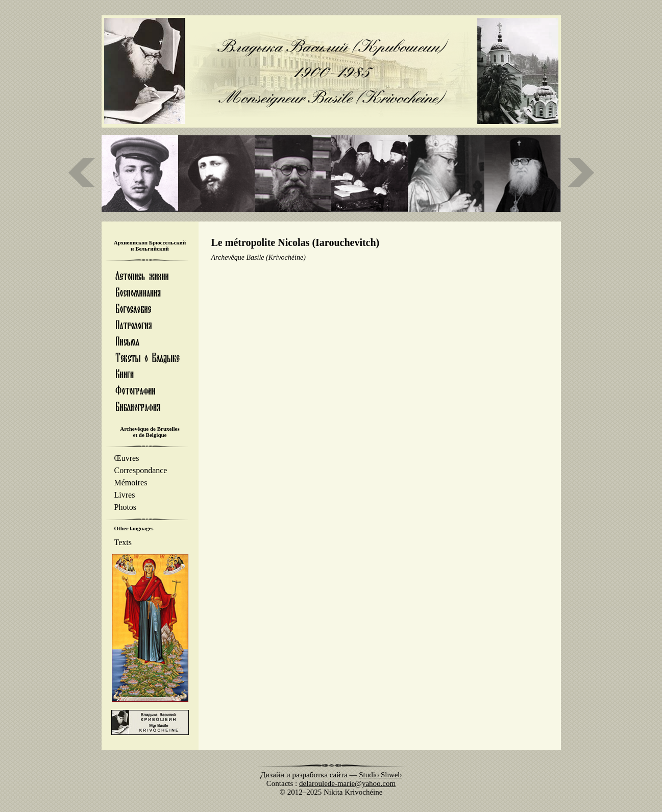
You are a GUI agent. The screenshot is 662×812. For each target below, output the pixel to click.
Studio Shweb (380, 775)
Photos (126, 507)
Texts (123, 542)
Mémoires (131, 483)
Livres (125, 495)
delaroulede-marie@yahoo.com (347, 783)
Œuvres (127, 458)
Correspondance (141, 470)
